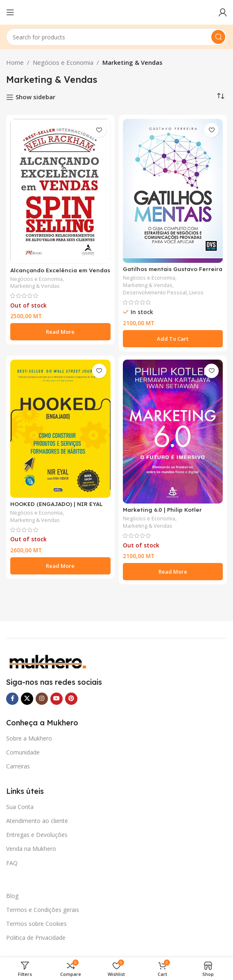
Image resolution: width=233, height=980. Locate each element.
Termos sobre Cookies (36, 924)
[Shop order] (221, 96)
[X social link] (27, 699)
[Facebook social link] (12, 699)
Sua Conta (20, 807)
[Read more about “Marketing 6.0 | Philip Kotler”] (173, 572)
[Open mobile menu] (10, 12)
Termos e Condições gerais (43, 910)
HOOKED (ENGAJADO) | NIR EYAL (57, 504)
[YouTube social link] (57, 699)
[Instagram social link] (42, 699)
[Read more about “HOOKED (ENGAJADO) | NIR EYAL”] (60, 566)
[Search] (116, 37)
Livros (196, 293)
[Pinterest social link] (71, 699)
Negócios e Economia (63, 62)
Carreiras (18, 766)
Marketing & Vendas (35, 286)
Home (15, 62)
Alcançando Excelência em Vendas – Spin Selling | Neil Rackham (60, 273)
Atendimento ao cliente (37, 821)
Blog (12, 896)
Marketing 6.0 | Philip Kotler (162, 509)
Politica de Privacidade (36, 938)
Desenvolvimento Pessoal (155, 293)
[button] (173, 339)
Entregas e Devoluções (37, 835)
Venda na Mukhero (31, 849)
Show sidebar (35, 97)
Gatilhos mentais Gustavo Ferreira (173, 269)
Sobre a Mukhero (29, 738)
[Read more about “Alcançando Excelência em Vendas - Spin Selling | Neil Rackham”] (60, 332)
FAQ (12, 863)
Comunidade (23, 752)
